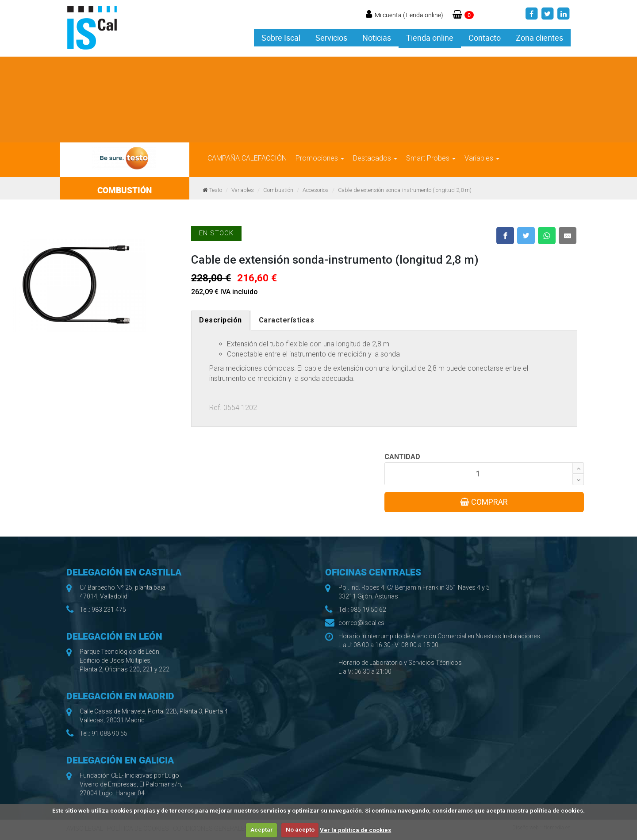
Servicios (331, 38)
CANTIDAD (402, 457)
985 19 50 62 (368, 610)
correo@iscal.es (361, 623)
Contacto (485, 38)
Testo (216, 190)
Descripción (221, 320)
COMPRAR (484, 502)
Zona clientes (539, 38)
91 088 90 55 (109, 733)
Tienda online (430, 38)
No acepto (300, 830)
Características (287, 320)
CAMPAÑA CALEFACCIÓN (247, 158)
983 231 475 (109, 610)
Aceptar (262, 830)
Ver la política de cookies (355, 830)
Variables (482, 158)
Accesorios (316, 190)
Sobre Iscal (281, 38)
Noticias (377, 38)
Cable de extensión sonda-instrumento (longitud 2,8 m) (405, 190)
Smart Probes (431, 158)
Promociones (320, 158)
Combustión (278, 190)
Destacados (375, 158)
